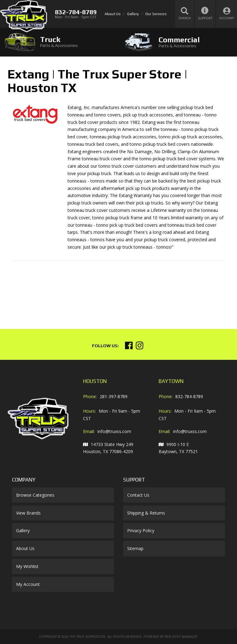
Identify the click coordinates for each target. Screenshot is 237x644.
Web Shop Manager (181, 637)
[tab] (59, 42)
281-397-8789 (114, 396)
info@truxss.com (114, 431)
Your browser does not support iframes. (58, 290)
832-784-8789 (189, 396)
